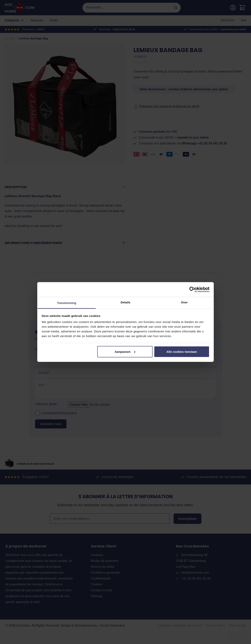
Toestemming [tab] (67, 303)
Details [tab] (125, 302)
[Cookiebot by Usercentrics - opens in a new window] (192, 289)
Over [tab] (184, 302)
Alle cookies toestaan (182, 351)
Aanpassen (125, 351)
